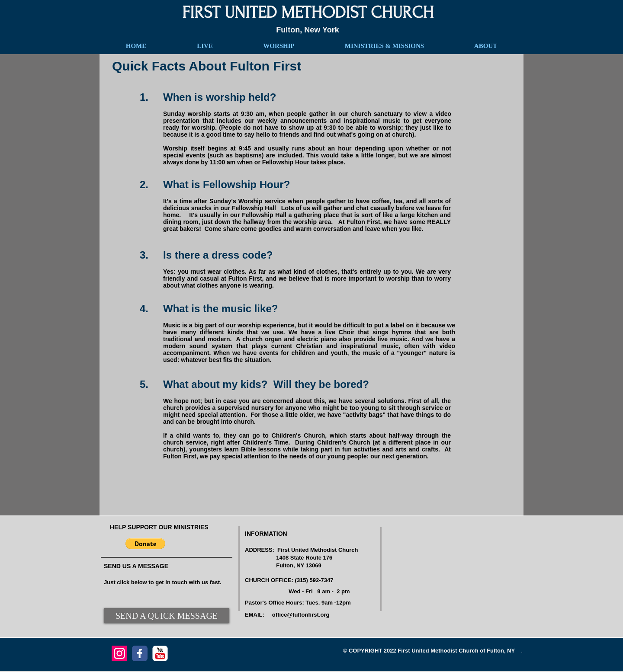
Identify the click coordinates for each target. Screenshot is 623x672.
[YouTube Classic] (160, 653)
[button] (145, 544)
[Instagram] (119, 653)
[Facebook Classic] (140, 653)
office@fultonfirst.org (301, 615)
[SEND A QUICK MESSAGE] (167, 616)
